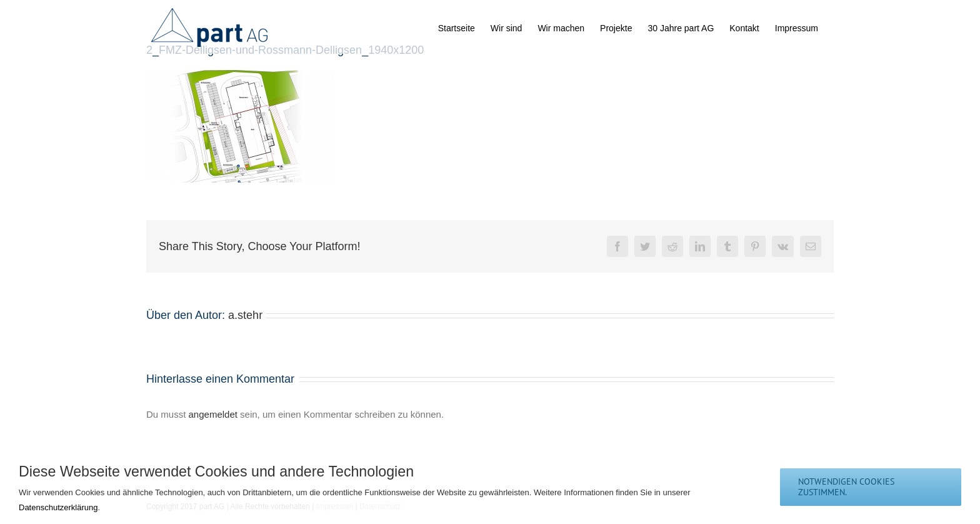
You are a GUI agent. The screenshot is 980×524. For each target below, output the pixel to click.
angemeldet (213, 414)
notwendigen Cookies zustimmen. (846, 487)
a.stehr (245, 315)
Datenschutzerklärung (58, 507)
